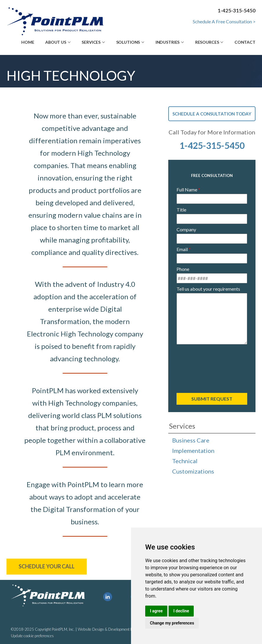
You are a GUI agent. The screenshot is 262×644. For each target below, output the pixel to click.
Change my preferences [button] (172, 623)
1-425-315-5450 (212, 145)
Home (28, 42)
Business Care (191, 440)
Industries (168, 42)
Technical (185, 461)
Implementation (193, 451)
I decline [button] (181, 611)
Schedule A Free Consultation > (224, 21)
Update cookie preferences (32, 636)
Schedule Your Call (47, 566)
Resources (207, 42)
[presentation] (212, 367)
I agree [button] (156, 611)
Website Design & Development (104, 629)
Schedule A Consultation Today (212, 114)
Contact (245, 42)
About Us (56, 42)
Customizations (193, 471)
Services (91, 42)
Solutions (128, 42)
